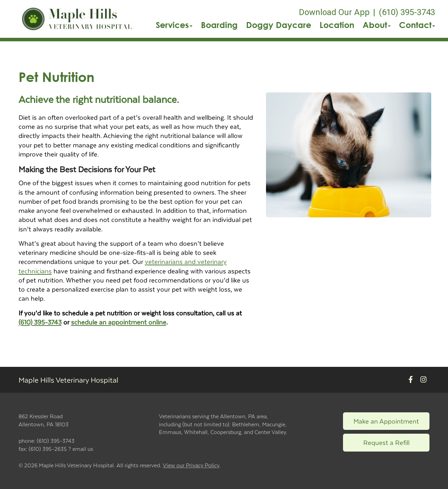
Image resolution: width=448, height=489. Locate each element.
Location (337, 25)
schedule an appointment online (119, 322)
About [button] (377, 25)
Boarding (219, 25)
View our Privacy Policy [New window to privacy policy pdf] (191, 465)
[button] (77, 19)
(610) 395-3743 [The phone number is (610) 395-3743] (407, 12)
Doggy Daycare (279, 25)
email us (83, 449)
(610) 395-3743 (40, 322)
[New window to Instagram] (423, 380)
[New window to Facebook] (411, 380)
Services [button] (174, 25)
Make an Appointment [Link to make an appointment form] (386, 421)
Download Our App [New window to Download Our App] (334, 12)
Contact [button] (417, 25)
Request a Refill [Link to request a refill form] (386, 442)
